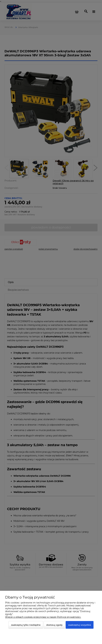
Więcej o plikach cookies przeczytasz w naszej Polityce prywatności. (43, 617)
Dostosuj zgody (54, 625)
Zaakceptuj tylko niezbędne (26, 625)
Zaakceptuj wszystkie (80, 625)
